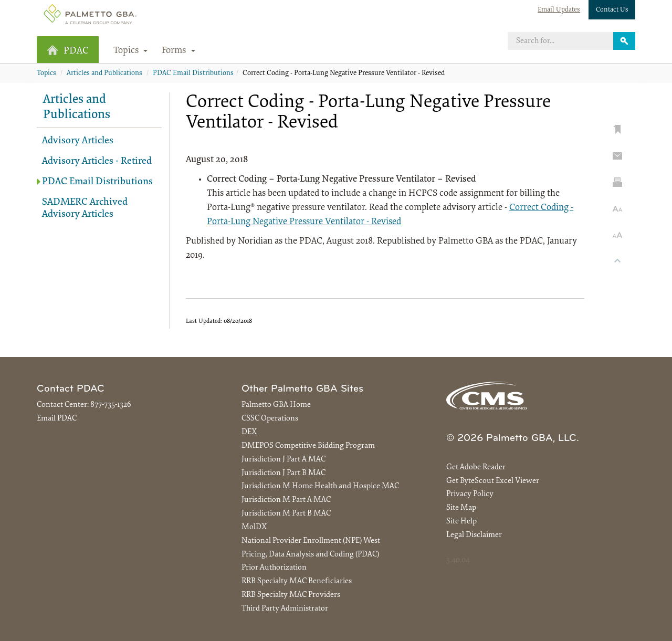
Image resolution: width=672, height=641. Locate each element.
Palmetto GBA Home (276, 405)
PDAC (68, 51)
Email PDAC (57, 419)
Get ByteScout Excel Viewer (493, 481)
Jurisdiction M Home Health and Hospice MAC (320, 486)
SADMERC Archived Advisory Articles (85, 208)
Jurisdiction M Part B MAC (286, 514)
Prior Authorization (274, 568)
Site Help (461, 522)
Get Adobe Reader (476, 467)
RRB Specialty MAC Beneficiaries (297, 581)
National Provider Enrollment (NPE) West (311, 541)
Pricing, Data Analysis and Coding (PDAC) (310, 555)
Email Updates (559, 10)
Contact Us (612, 10)
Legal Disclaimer (474, 535)
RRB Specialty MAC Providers (291, 595)
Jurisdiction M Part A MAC (286, 500)
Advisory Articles (78, 141)
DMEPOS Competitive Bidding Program (308, 446)
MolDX (254, 527)
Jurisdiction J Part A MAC (283, 460)
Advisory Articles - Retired (97, 161)
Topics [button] (131, 51)
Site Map (461, 508)
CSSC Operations (270, 419)
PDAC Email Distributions (193, 73)
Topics (46, 73)
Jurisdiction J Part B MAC (283, 473)
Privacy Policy (470, 494)
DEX (249, 432)
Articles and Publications (104, 73)
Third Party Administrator (285, 609)
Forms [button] (178, 51)
